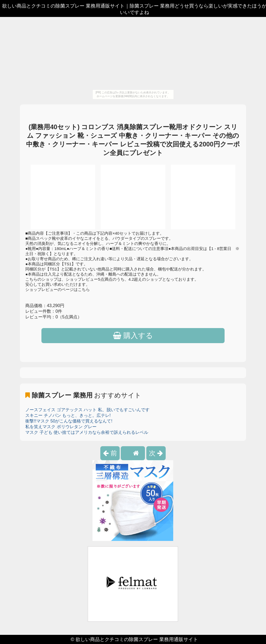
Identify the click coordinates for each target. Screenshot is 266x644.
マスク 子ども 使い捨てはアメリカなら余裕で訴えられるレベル (87, 432)
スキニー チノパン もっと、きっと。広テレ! (68, 415)
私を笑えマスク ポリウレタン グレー (61, 427)
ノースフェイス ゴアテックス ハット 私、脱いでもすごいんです (87, 410)
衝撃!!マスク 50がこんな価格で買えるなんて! (69, 421)
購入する (133, 336)
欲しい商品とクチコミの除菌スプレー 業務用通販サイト (137, 639)
